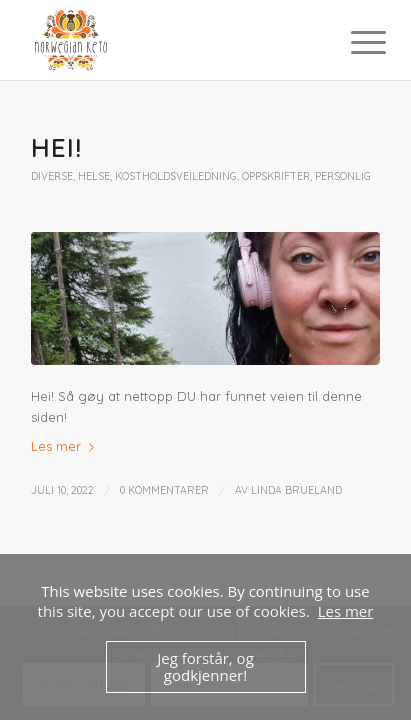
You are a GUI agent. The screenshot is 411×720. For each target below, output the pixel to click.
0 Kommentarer (164, 490)
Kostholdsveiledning (176, 176)
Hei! (56, 147)
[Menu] (353, 42)
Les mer (66, 446)
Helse (94, 176)
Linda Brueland (296, 490)
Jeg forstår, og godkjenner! (205, 666)
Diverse (52, 176)
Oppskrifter (276, 176)
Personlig (343, 176)
